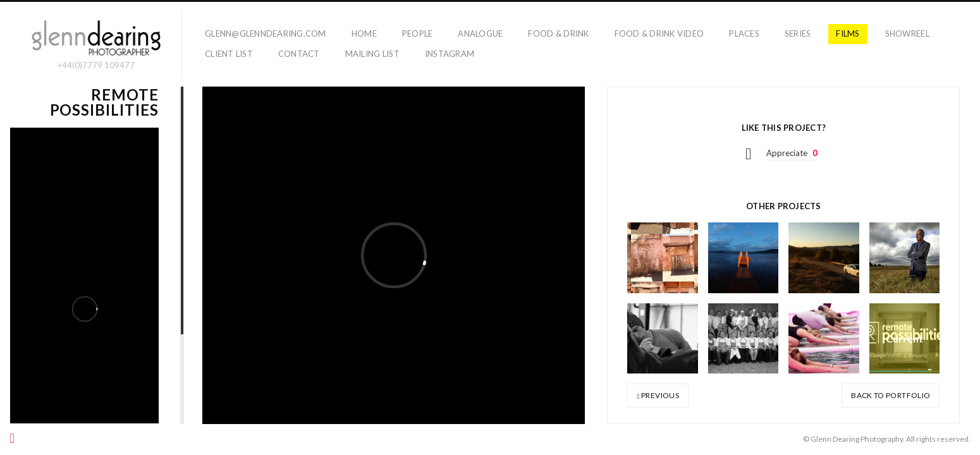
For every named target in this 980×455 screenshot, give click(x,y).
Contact (299, 54)
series (798, 33)
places (744, 33)
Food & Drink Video (659, 33)
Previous (658, 395)
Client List (229, 54)
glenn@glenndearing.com (266, 33)
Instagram (450, 54)
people (418, 33)
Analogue (480, 33)
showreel (907, 33)
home (364, 33)
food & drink (558, 33)
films (848, 33)
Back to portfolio (891, 395)
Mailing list (372, 54)
